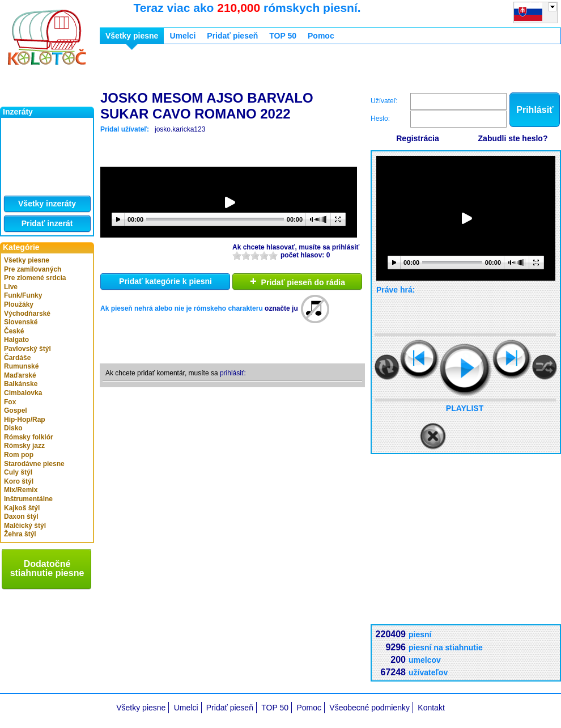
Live (11, 287)
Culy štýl (18, 472)
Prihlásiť (535, 110)
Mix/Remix (21, 490)
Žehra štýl (20, 534)
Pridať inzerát (47, 223)
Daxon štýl (21, 517)
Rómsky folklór (29, 437)
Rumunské (21, 366)
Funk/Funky (23, 295)
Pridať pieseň (232, 36)
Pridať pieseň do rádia (297, 281)
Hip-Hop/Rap (25, 420)
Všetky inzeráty (47, 204)
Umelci (182, 36)
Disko (13, 428)
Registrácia (417, 138)
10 (273, 255)
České (14, 331)
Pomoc (321, 36)
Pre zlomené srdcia (35, 278)
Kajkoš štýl (22, 508)
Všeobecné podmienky (369, 708)
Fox (10, 402)
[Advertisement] (167, 70)
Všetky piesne (27, 260)
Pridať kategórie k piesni (165, 281)
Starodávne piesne (34, 464)
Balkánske (21, 384)
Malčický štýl (25, 526)
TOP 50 (283, 36)
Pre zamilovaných (33, 269)
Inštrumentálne (28, 499)
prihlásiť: (233, 373)
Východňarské (27, 314)
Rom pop (19, 455)
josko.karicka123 (180, 129)
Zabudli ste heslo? (513, 138)
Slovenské (21, 322)
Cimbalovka (23, 393)
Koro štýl (19, 481)
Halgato (16, 340)
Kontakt (431, 708)
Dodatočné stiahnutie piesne (47, 568)
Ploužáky (19, 304)
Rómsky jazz (24, 446)
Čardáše (17, 358)
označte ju (281, 308)
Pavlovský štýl (27, 349)
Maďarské (20, 375)
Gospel (16, 410)
